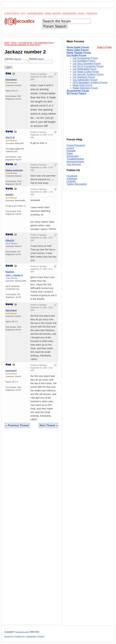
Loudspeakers (35, 13)
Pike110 (10, 240)
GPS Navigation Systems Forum (90, 82)
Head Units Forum (82, 85)
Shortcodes (73, 156)
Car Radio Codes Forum (86, 72)
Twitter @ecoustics (77, 184)
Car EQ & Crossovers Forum (88, 66)
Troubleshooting (75, 159)
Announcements (75, 162)
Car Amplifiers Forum (84, 61)
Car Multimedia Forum (85, 69)
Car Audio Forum (76, 55)
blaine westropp (14, 170)
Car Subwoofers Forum (85, 80)
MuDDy (10, 195)
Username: (17, 60)
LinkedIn (71, 181)
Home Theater (53, 13)
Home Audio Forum (78, 47)
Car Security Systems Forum (88, 74)
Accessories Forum (78, 91)
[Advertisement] (31, 528)
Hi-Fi (23, 13)
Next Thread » (48, 425)
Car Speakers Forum (84, 77)
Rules (70, 153)
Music (81, 13)
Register (71, 151)
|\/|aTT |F (10, 137)
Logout (70, 148)
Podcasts (92, 13)
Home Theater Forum (79, 53)
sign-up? (18, 59)
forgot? (41, 59)
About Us (9, 636)
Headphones (69, 13)
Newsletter (31, 636)
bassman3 (11, 79)
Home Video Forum (78, 50)
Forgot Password (76, 145)
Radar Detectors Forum (85, 88)
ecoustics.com (22, 632)
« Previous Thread (17, 425)
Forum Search (55, 26)
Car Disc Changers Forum (87, 63)
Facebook (72, 176)
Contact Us (20, 636)
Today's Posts (104, 47)
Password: (41, 60)
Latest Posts (12, 13)
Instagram (72, 179)
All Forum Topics (76, 93)
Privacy (41, 636)
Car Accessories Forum (85, 58)
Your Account (74, 164)
